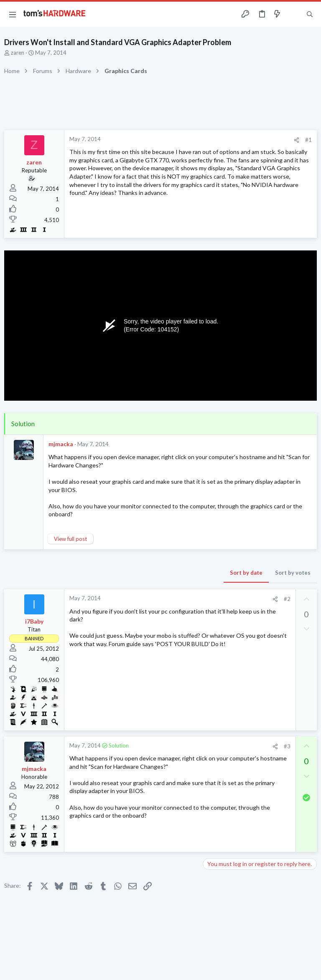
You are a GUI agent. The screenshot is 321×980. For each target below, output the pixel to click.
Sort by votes (293, 573)
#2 (287, 599)
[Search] (310, 14)
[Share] (297, 140)
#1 (308, 140)
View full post (70, 539)
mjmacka (61, 444)
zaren (18, 53)
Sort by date (246, 573)
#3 (287, 746)
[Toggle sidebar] (293, 14)
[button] (13, 14)
